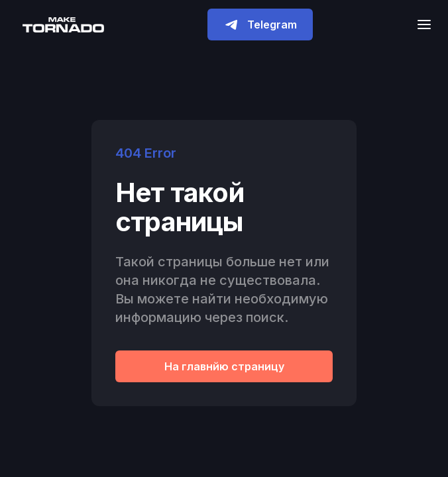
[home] (60, 24)
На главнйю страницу (224, 366)
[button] (420, 24)
